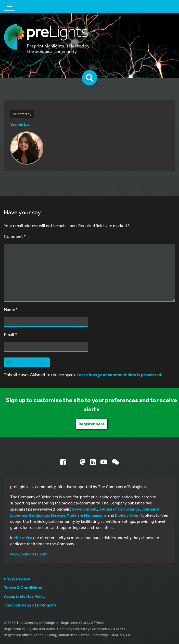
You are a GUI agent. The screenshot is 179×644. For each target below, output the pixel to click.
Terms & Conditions (23, 587)
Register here (92, 424)
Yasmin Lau (20, 124)
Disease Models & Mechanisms (79, 515)
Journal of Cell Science (119, 509)
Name (11, 309)
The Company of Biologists (30, 605)
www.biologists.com (29, 554)
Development (84, 509)
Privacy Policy (17, 579)
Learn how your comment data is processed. (119, 374)
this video (23, 538)
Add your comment (27, 362)
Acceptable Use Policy (25, 596)
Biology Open (127, 515)
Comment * (15, 236)
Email (10, 334)
